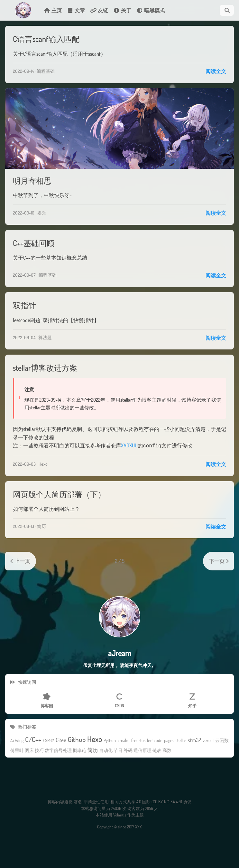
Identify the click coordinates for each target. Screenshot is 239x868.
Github (77, 739)
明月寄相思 (32, 181)
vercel (208, 740)
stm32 (194, 740)
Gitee (61, 740)
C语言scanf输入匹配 (46, 39)
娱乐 (42, 213)
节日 (118, 750)
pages (169, 740)
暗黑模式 (151, 10)
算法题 (45, 337)
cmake (124, 740)
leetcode (155, 740)
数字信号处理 (58, 750)
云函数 (222, 740)
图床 (29, 750)
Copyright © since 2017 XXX (119, 826)
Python (110, 740)
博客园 (47, 700)
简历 (41, 525)
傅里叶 (17, 750)
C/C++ (33, 739)
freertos (138, 740)
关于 (122, 10)
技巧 (39, 750)
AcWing (17, 740)
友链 (99, 10)
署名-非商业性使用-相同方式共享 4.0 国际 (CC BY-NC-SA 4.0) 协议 (133, 801)
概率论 (79, 750)
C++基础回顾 (34, 243)
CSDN (119, 700)
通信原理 (142, 750)
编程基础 (46, 71)
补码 (128, 750)
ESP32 (48, 740)
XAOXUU (129, 445)
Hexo (43, 463)
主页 (53, 10)
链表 (157, 750)
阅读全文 (216, 71)
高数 (167, 750)
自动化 (106, 750)
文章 (76, 10)
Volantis (120, 814)
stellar (181, 740)
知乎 (192, 700)
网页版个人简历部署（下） (59, 494)
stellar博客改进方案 (45, 368)
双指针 (24, 305)
